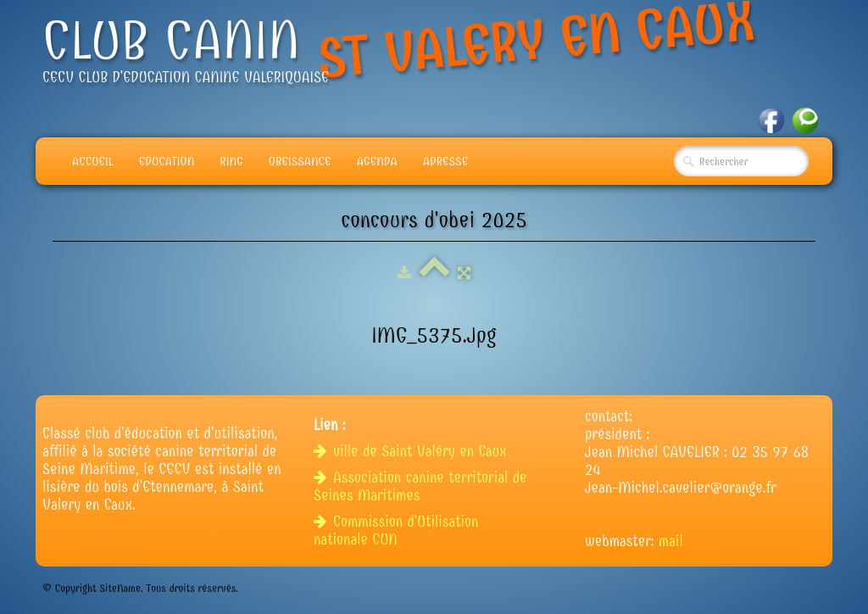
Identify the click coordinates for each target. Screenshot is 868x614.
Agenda (377, 161)
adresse (445, 161)
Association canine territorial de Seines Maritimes (420, 487)
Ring (231, 161)
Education (167, 161)
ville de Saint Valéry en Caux (412, 452)
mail (671, 541)
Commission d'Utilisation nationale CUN (396, 531)
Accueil (93, 161)
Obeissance (300, 161)
